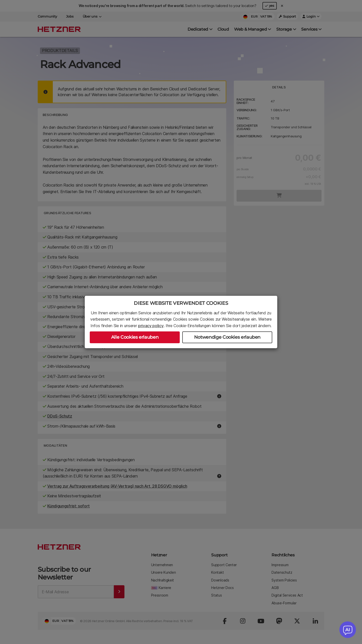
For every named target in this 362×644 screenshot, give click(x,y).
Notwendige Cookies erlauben (227, 337)
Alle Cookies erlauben (135, 337)
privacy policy (151, 326)
